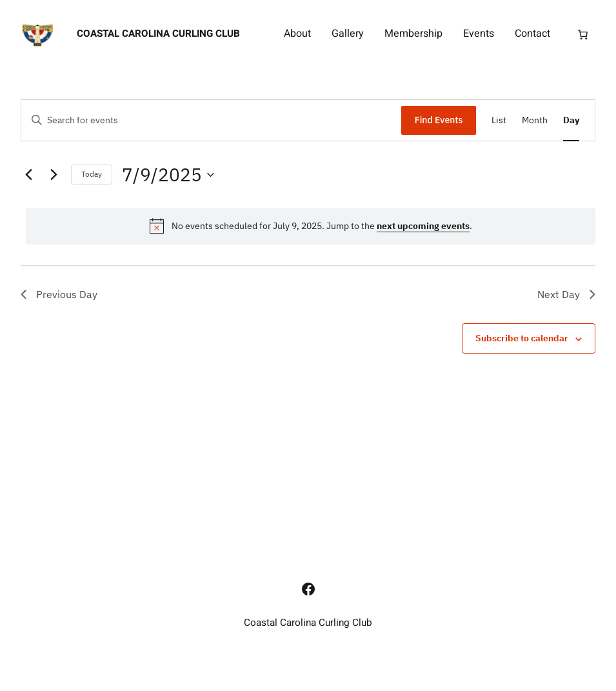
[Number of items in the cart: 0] (583, 34)
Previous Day (59, 294)
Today (92, 174)
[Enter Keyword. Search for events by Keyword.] (211, 120)
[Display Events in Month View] (535, 120)
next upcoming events (423, 226)
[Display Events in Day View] (571, 120)
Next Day (566, 294)
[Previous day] (28, 175)
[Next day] (54, 175)
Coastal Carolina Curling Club (158, 34)
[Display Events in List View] (499, 120)
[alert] (311, 226)
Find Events (439, 120)
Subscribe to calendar (522, 338)
